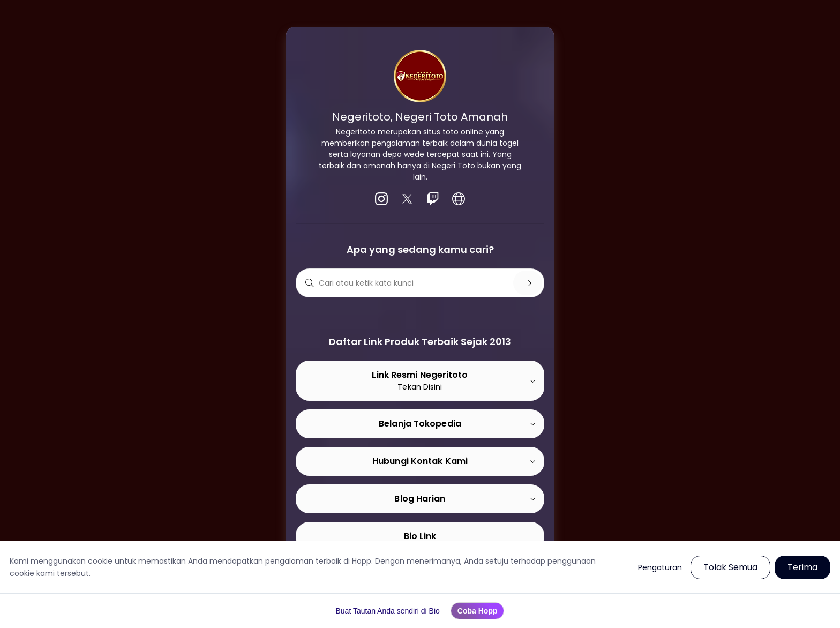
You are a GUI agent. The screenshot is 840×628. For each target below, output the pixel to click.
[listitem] (381, 199)
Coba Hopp (478, 611)
